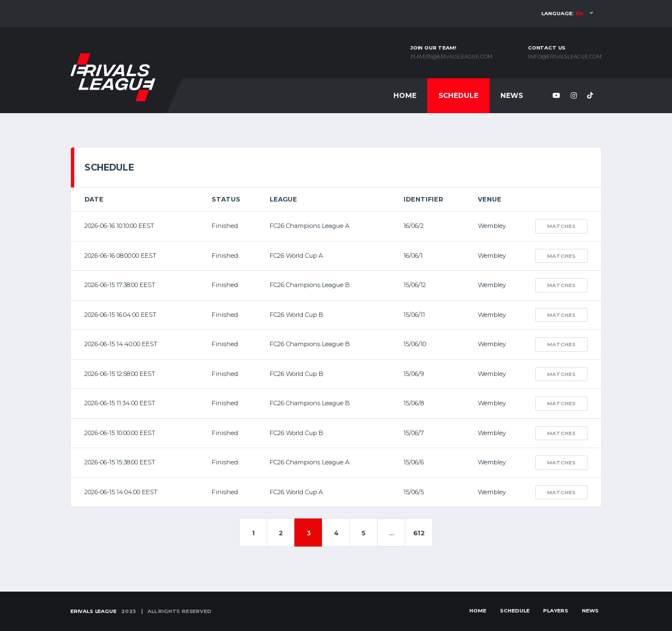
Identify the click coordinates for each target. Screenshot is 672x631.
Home (405, 95)
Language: (562, 13)
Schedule (458, 95)
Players (556, 610)
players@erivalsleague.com (451, 57)
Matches (561, 226)
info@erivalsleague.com (565, 57)
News (512, 95)
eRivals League (93, 611)
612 (419, 533)
